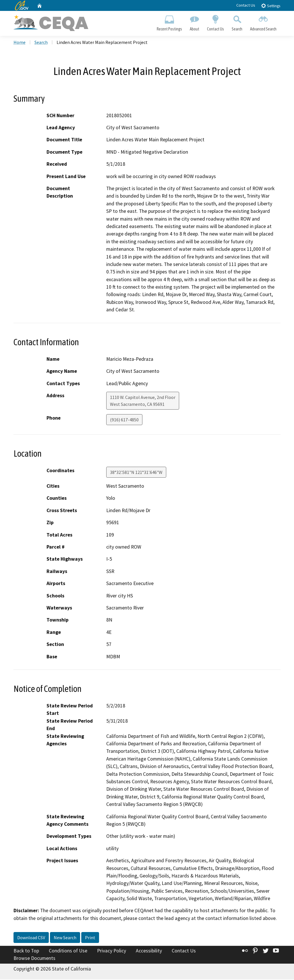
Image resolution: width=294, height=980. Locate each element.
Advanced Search (263, 22)
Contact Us (246, 5)
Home (20, 43)
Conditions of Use (68, 951)
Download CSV (31, 938)
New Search (65, 938)
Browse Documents (34, 959)
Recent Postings (169, 22)
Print (90, 938)
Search (237, 22)
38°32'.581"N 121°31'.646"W (136, 473)
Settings (271, 6)
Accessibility (149, 951)
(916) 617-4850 (124, 420)
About (194, 22)
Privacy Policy (112, 951)
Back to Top (26, 951)
